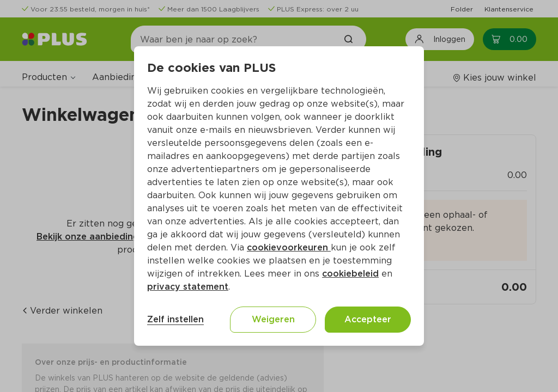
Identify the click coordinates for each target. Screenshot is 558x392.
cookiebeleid (350, 274)
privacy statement (188, 287)
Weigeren (273, 319)
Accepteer (368, 319)
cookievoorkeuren (289, 247)
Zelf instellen (175, 319)
